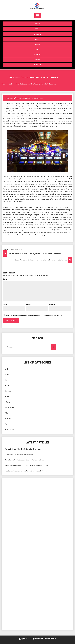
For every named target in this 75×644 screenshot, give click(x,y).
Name (6, 304)
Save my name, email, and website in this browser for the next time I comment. (33, 315)
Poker (38, 44)
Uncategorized (10, 429)
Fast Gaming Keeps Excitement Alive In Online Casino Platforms (26, 471)
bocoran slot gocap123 (38, 189)
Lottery (37, 55)
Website (52, 304)
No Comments (38, 98)
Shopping (37, 65)
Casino (37, 24)
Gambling (37, 34)
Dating (38, 60)
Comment (7, 279)
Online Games (9, 407)
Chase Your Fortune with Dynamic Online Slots (20, 454)
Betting (37, 29)
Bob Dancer (11, 98)
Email (28, 304)
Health (7, 396)
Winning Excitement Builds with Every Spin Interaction (23, 449)
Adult (37, 39)
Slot (37, 49)
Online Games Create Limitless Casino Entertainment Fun (24, 460)
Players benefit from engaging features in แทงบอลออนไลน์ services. (28, 465)
